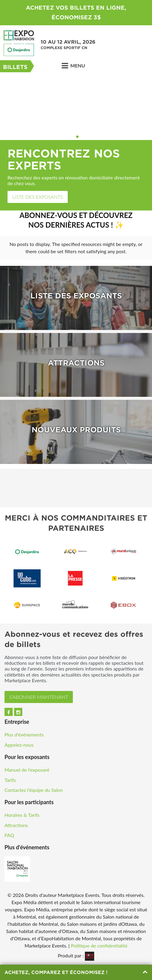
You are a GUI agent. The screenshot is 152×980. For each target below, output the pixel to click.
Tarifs (10, 780)
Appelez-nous (19, 745)
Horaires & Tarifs (22, 815)
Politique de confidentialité (99, 946)
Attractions (16, 825)
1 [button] (73, 137)
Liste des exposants (38, 197)
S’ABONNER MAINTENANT (39, 697)
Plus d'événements (24, 734)
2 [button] (77, 137)
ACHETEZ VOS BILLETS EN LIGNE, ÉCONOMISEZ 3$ (76, 12)
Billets (15, 67)
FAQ (9, 835)
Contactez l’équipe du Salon (34, 790)
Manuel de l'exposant (27, 770)
